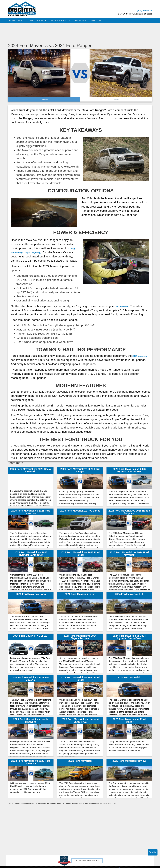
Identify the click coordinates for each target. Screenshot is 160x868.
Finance (45, 21)
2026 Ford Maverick (129, 678)
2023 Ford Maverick (80, 762)
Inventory (44, 100)
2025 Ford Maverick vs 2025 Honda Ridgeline (129, 513)
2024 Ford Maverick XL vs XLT (31, 636)
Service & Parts (65, 21)
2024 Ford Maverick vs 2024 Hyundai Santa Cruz (129, 638)
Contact (116, 100)
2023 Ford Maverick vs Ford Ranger (129, 721)
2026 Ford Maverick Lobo (31, 595)
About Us (101, 21)
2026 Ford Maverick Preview (129, 762)
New (22, 21)
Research (85, 21)
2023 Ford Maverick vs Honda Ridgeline (31, 721)
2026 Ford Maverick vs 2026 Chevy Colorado (31, 471)
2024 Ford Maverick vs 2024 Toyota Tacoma (80, 638)
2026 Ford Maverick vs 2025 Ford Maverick (31, 513)
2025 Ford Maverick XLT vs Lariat (80, 511)
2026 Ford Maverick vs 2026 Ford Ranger (80, 471)
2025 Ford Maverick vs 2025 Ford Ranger (80, 554)
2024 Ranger (124, 307)
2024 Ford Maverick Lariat (80, 595)
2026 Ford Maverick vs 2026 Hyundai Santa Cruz (129, 471)
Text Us (153, 852)
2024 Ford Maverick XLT (129, 595)
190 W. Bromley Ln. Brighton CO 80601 (136, 15)
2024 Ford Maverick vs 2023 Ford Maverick (31, 679)
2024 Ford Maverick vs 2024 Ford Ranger (80, 679)
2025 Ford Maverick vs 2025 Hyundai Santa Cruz (31, 554)
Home (13, 21)
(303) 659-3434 (141, 11)
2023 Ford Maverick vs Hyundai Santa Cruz (80, 721)
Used (33, 21)
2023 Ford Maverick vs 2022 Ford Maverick (31, 763)
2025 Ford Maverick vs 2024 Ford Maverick (129, 554)
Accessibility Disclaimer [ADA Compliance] (87, 861)
